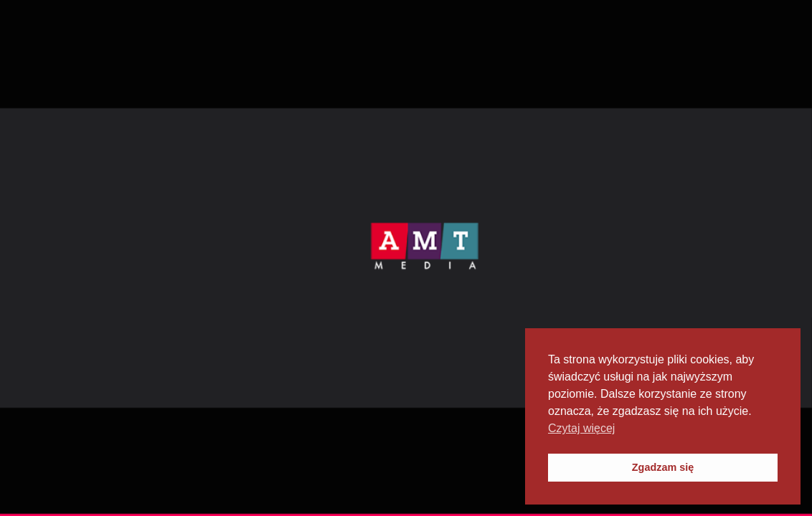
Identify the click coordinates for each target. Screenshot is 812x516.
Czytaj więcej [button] (581, 428)
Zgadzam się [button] (663, 467)
